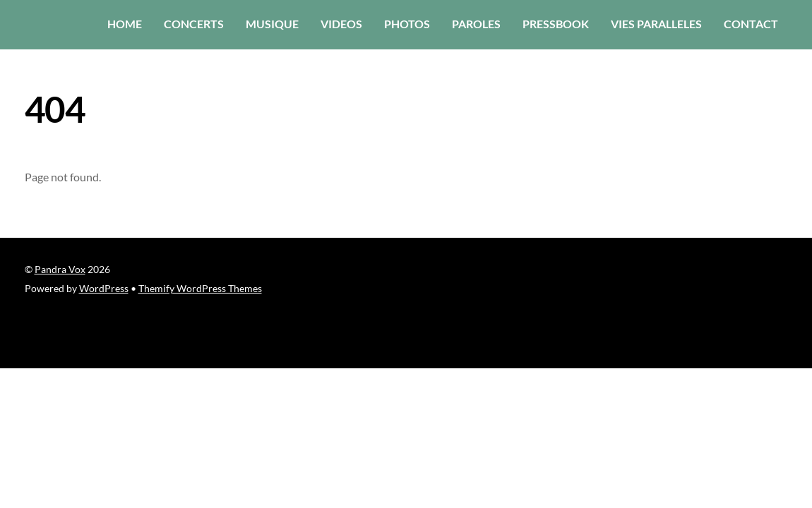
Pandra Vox (60, 270)
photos (407, 24)
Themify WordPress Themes (200, 289)
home (125, 24)
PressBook (556, 24)
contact (751, 24)
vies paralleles (656, 24)
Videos (341, 24)
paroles (476, 24)
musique (272, 24)
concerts (194, 24)
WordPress (104, 289)
